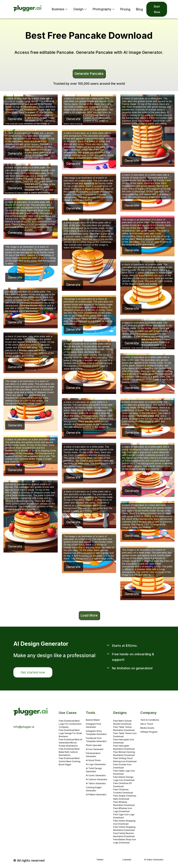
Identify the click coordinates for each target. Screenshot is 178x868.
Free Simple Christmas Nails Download (125, 797)
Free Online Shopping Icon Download (124, 822)
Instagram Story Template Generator (96, 733)
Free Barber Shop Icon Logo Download (125, 841)
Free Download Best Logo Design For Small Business (70, 733)
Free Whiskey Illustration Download (124, 804)
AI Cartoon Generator (97, 779)
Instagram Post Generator (94, 725)
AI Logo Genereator (96, 764)
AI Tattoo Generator (96, 783)
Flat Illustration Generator (93, 755)
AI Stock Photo (93, 760)
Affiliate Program (149, 732)
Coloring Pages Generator (94, 789)
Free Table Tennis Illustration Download (124, 729)
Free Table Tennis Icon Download (125, 735)
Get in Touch (147, 724)
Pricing (125, 9)
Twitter (100, 860)
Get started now (33, 672)
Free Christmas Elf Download (122, 785)
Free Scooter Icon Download (122, 766)
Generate (15, 119)
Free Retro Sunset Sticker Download (122, 722)
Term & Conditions (150, 720)
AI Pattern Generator (96, 795)
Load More (89, 615)
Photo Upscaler (94, 745)
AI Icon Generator (95, 749)
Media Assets (147, 728)
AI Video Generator (154, 860)
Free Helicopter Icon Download (124, 741)
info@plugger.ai (24, 727)
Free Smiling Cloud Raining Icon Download (125, 760)
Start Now (157, 9)
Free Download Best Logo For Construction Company (70, 724)
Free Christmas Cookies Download (123, 791)
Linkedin (127, 860)
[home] (28, 9)
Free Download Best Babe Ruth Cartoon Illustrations (69, 752)
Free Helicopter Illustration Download (124, 747)
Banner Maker (93, 720)
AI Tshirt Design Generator (94, 770)
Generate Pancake (89, 74)
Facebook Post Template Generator (96, 740)
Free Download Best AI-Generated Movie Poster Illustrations (71, 743)
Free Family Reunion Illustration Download (124, 835)
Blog (139, 9)
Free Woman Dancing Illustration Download (124, 754)
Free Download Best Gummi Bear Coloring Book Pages (70, 761)
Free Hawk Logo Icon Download (124, 772)
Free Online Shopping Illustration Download (124, 829)
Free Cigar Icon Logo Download (124, 816)
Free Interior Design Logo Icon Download (124, 779)
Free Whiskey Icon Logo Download (123, 810)
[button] (60, 9)
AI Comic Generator (96, 775)
